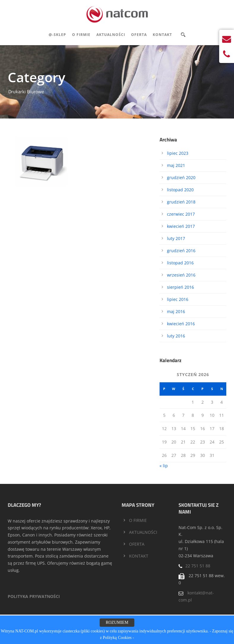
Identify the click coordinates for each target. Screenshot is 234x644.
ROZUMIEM (117, 622)
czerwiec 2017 (181, 214)
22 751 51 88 (198, 566)
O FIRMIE (138, 520)
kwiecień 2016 (181, 324)
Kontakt (162, 35)
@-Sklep (57, 35)
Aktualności (111, 35)
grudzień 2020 (181, 177)
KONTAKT (139, 556)
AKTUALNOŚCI (143, 532)
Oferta (139, 35)
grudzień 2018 (181, 202)
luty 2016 (176, 336)
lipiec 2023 (178, 153)
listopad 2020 (180, 190)
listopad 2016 (180, 263)
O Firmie (81, 35)
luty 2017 (176, 238)
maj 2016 (176, 311)
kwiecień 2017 (181, 226)
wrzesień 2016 (181, 275)
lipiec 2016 (178, 299)
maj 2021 (176, 165)
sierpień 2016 (180, 287)
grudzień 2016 (181, 251)
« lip (164, 466)
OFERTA (137, 544)
